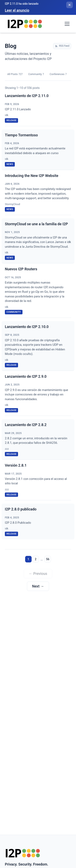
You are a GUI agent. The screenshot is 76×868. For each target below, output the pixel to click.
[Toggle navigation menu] (67, 24)
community (14, 312)
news (10, 164)
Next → (38, 586)
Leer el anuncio (17, 10)
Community (36, 74)
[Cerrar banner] (70, 5)
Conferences (58, 74)
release (11, 120)
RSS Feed (62, 46)
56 (48, 559)
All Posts (15, 74)
